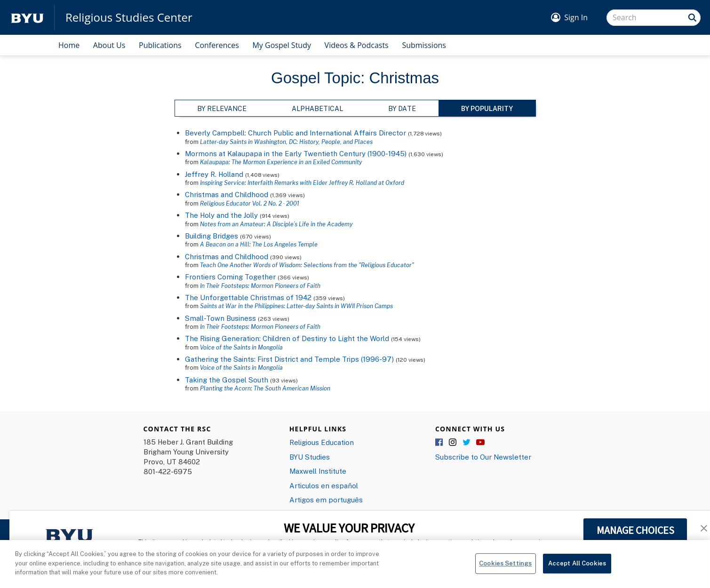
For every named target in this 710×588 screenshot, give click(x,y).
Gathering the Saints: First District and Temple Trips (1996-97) (289, 359)
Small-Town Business (220, 318)
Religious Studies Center (129, 17)
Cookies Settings (505, 563)
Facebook (439, 443)
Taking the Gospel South (227, 380)
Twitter (467, 443)
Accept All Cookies (577, 563)
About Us (109, 45)
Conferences (217, 45)
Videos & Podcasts (357, 45)
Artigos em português (326, 500)
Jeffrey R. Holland (214, 174)
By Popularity (487, 108)
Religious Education (322, 442)
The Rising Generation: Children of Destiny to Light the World (287, 338)
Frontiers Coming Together (230, 277)
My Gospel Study (282, 45)
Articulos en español (324, 485)
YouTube (480, 443)
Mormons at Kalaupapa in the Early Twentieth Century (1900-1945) (296, 153)
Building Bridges (211, 236)
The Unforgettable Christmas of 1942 (248, 297)
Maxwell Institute (318, 471)
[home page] (27, 18)
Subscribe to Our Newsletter (483, 457)
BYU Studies (310, 457)
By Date (402, 108)
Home (69, 45)
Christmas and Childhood (227, 194)
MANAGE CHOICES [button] (635, 530)
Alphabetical (317, 108)
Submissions (424, 45)
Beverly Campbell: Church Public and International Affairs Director (295, 133)
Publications (160, 45)
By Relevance (222, 108)
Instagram (453, 443)
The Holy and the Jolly (221, 215)
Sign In (576, 17)
